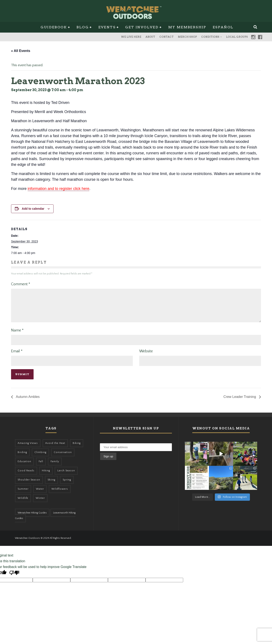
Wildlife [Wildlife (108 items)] (23, 503)
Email (17, 356)
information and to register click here (58, 189)
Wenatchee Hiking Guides (32, 518)
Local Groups (237, 37)
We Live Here (131, 37)
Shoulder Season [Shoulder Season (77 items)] (29, 485)
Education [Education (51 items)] (24, 467)
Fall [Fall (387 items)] (41, 467)
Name (17, 336)
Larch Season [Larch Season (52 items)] (66, 476)
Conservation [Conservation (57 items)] (63, 457)
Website (146, 356)
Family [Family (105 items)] (55, 467)
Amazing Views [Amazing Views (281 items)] (28, 448)
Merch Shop (187, 37)
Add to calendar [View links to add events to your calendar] (33, 209)
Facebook (260, 37)
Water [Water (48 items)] (40, 494)
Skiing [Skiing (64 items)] (51, 485)
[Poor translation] (14, 579)
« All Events (21, 51)
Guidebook (54, 27)
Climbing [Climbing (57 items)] (40, 457)
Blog (83, 27)
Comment (21, 284)
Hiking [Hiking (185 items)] (46, 476)
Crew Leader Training (240, 402)
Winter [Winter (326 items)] (40, 503)
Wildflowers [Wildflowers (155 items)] (60, 494)
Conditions (210, 37)
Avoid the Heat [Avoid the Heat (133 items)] (55, 448)
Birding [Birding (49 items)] (22, 457)
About (150, 37)
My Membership (187, 27)
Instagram (253, 37)
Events (107, 27)
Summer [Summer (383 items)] (23, 494)
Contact (166, 37)
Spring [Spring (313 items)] (67, 485)
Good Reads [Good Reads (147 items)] (26, 476)
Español (223, 27)
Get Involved (142, 27)
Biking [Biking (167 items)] (77, 448)
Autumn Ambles (27, 402)
